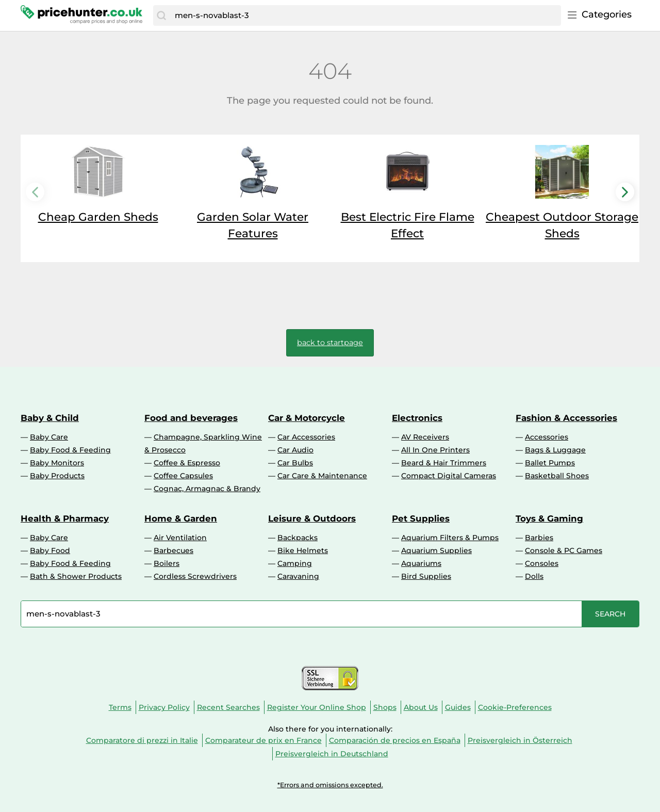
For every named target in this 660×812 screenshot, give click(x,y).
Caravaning (298, 576)
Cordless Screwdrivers (195, 576)
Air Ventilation (180, 538)
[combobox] (365, 15)
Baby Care (49, 437)
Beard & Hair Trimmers (444, 463)
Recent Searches (228, 707)
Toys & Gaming (549, 518)
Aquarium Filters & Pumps (450, 538)
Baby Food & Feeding (70, 450)
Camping (295, 563)
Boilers (167, 563)
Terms (120, 707)
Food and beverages (191, 418)
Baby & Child (50, 418)
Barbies (539, 538)
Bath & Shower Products (76, 576)
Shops (385, 707)
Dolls (534, 576)
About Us (421, 707)
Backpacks (298, 538)
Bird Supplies (426, 576)
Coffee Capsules (183, 476)
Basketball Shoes (557, 476)
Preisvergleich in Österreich (520, 740)
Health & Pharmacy (65, 518)
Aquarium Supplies (436, 550)
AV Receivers (425, 437)
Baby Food (50, 550)
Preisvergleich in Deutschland (332, 754)
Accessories (547, 437)
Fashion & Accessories (566, 418)
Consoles (542, 563)
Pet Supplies (421, 518)
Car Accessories (306, 437)
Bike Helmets (303, 550)
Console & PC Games (564, 550)
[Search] (161, 15)
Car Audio (295, 450)
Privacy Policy (164, 707)
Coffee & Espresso (187, 463)
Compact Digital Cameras (449, 476)
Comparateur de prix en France (263, 740)
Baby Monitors (57, 463)
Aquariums (421, 563)
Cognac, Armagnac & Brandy (207, 489)
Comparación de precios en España (395, 740)
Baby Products (57, 476)
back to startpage (330, 343)
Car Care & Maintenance (322, 476)
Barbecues (174, 550)
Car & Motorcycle (307, 418)
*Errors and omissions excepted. (330, 785)
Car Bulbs (295, 463)
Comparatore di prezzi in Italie (142, 740)
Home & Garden (181, 518)
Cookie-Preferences (515, 707)
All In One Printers (435, 450)
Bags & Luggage (555, 450)
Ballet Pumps (550, 463)
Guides (458, 707)
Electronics (417, 418)
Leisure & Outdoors (312, 518)
